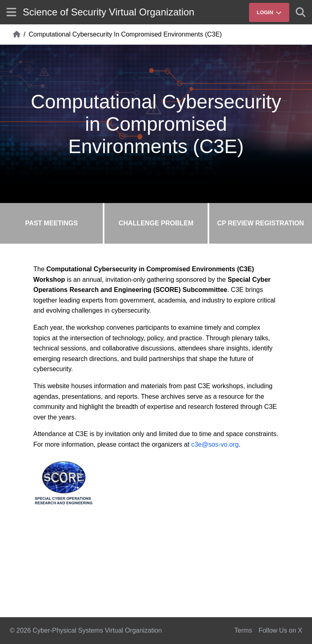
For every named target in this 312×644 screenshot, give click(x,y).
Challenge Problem (156, 223)
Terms (243, 630)
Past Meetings (52, 223)
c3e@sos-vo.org (215, 444)
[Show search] (301, 12)
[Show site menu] (11, 12)
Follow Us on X (280, 630)
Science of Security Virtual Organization (108, 12)
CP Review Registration (260, 223)
